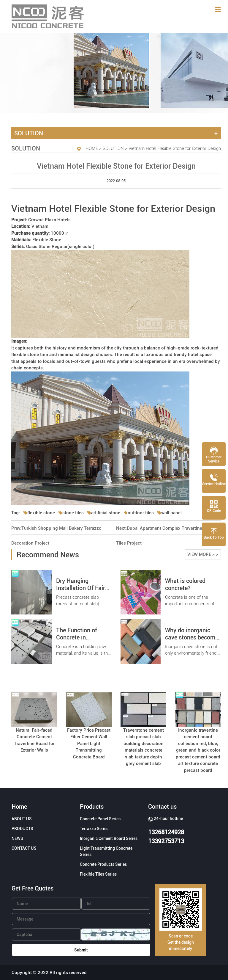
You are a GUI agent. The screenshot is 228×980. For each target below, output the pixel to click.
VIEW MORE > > (203, 554)
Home (19, 807)
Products (92, 807)
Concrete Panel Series (100, 819)
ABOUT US (22, 819)
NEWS (17, 838)
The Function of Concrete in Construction (77, 637)
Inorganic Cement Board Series (109, 838)
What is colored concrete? (185, 584)
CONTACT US (24, 848)
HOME (92, 148)
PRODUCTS (22, 829)
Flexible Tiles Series (98, 874)
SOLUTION (113, 148)
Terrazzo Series (94, 829)
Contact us (162, 807)
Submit (81, 950)
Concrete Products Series (103, 864)
